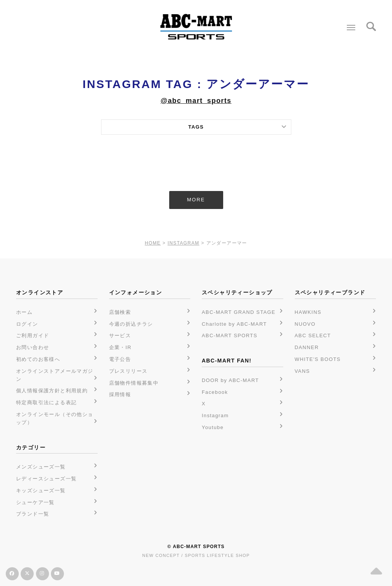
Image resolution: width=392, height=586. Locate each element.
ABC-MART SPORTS (229, 335)
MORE (196, 200)
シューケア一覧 (35, 502)
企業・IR (120, 347)
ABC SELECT (313, 335)
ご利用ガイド (33, 335)
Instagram (215, 415)
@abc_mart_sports (196, 101)
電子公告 (120, 359)
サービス (120, 335)
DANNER (307, 347)
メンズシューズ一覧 (41, 467)
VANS (302, 371)
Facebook (215, 392)
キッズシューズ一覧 (41, 491)
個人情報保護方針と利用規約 (52, 391)
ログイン (27, 324)
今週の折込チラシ (131, 324)
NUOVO (305, 324)
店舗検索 (120, 312)
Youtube (213, 427)
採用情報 (120, 394)
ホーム (24, 312)
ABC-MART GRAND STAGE (239, 312)
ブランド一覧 (33, 514)
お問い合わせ (33, 347)
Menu (349, 24)
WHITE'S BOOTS (318, 359)
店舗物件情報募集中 (134, 383)
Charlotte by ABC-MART (234, 324)
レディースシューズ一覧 (46, 479)
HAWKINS (308, 312)
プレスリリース (128, 371)
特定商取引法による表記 (46, 402)
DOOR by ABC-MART (230, 380)
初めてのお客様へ (38, 359)
